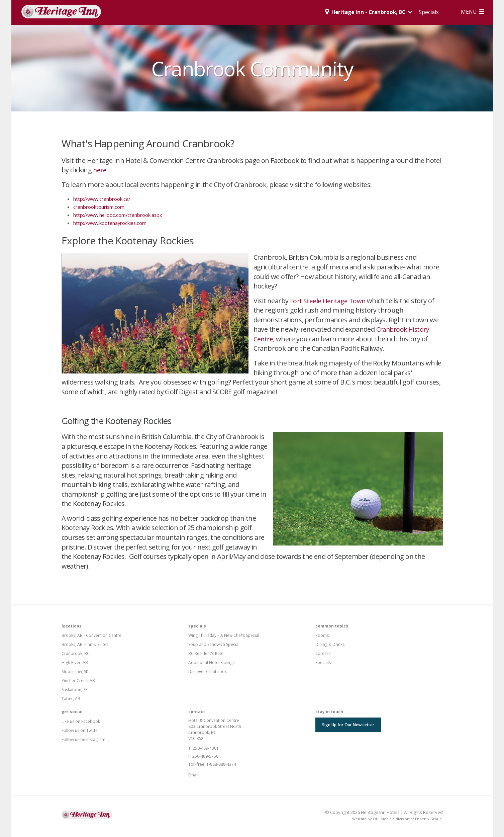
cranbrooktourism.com (99, 207)
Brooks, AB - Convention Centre (91, 636)
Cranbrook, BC (76, 654)
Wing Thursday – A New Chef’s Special (224, 636)
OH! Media (382, 819)
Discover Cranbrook (208, 672)
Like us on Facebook (81, 722)
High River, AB (75, 663)
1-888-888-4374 (221, 765)
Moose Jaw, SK (75, 672)
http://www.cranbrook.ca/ (103, 199)
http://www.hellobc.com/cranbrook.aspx (119, 215)
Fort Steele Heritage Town (329, 301)
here (100, 170)
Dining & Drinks (330, 645)
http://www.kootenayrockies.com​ (111, 223)
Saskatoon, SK (75, 690)
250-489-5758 (205, 757)
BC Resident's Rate (206, 654)
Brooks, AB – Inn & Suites (85, 645)
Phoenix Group (428, 819)
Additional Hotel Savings (211, 663)
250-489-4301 (206, 748)
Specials (426, 12)
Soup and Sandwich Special (214, 645)
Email (193, 775)
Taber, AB (71, 699)
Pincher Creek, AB (78, 681)
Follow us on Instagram (83, 740)
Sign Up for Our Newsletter (348, 725)
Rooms (322, 636)
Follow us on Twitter (80, 731)
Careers (323, 654)
